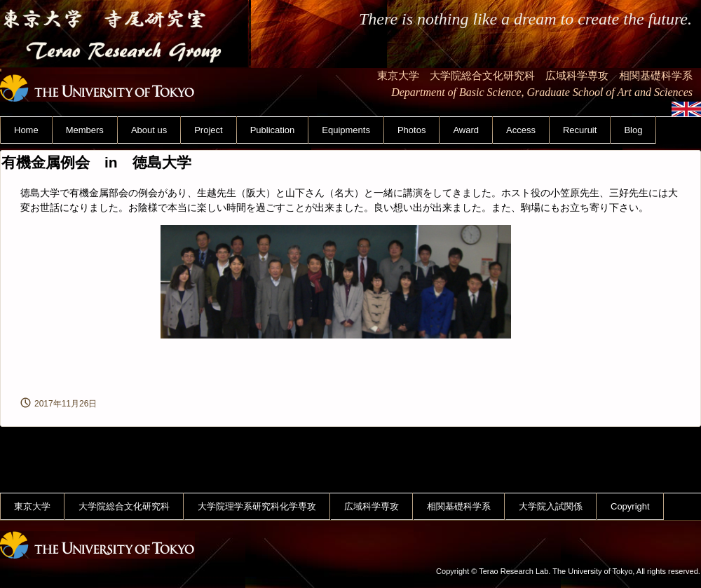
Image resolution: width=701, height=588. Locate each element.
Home (26, 130)
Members (85, 130)
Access (521, 130)
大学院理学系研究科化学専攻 (257, 506)
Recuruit (580, 130)
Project (208, 130)
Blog (633, 130)
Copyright (630, 506)
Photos (411, 130)
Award (466, 130)
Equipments (346, 130)
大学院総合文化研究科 (124, 506)
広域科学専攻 (372, 506)
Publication (273, 130)
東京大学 (32, 506)
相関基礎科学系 (459, 506)
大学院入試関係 (551, 506)
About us (149, 130)
